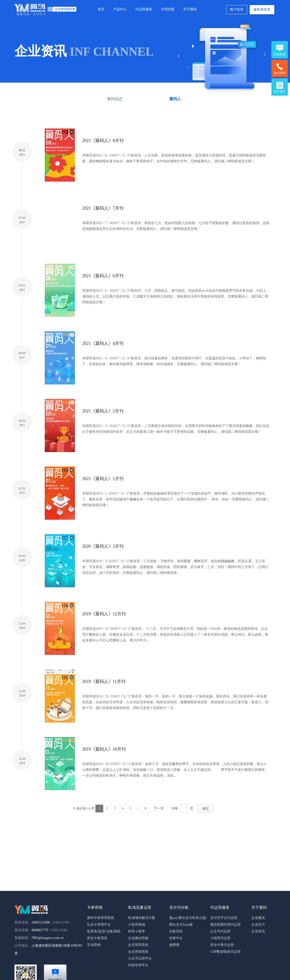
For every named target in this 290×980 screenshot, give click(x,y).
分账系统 (176, 931)
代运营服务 (144, 9)
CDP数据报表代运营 (225, 952)
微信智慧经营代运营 (225, 925)
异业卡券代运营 (222, 945)
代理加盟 (168, 9)
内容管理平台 (138, 965)
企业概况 (258, 918)
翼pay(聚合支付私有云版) (188, 918)
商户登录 (237, 10)
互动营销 (94, 945)
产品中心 (120, 9)
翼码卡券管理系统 (101, 918)
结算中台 (176, 938)
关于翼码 (190, 9)
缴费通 (174, 945)
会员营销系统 (138, 952)
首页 (101, 9)
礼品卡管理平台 (99, 925)
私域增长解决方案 (142, 918)
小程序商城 (137, 925)
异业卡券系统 (97, 938)
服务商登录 (262, 10)
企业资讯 (258, 931)
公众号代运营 (220, 931)
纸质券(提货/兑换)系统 (104, 931)
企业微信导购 (138, 938)
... (138, 808)
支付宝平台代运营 (224, 918)
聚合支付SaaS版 (181, 925)
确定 (206, 808)
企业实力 (258, 925)
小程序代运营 (220, 938)
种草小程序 (137, 931)
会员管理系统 (138, 945)
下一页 (159, 808)
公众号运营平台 (140, 958)
